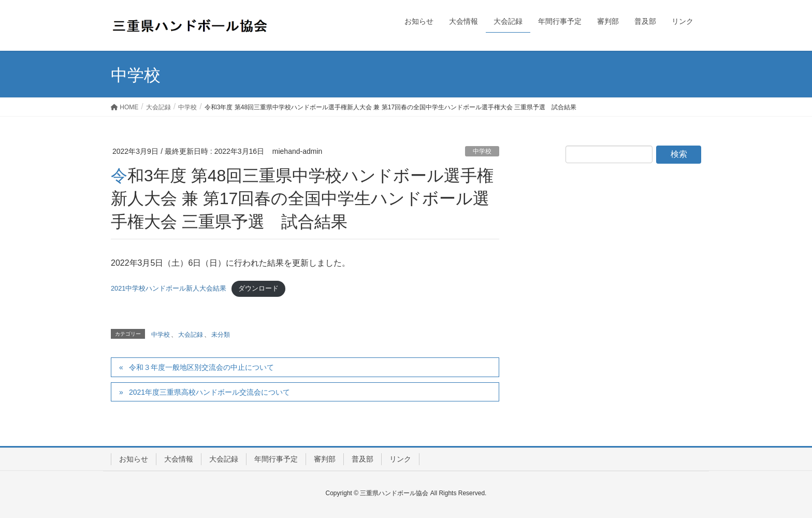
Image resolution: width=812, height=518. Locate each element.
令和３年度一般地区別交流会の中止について (201, 367)
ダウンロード (258, 288)
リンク (400, 459)
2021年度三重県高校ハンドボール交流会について (209, 392)
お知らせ (134, 459)
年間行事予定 (276, 459)
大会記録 (191, 335)
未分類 (221, 335)
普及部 (363, 459)
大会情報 (179, 459)
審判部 (325, 459)
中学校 (482, 151)
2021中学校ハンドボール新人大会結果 (169, 288)
